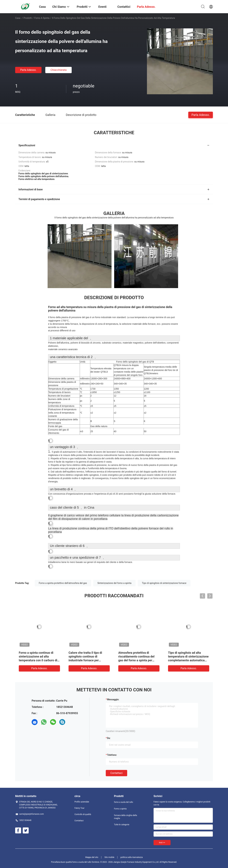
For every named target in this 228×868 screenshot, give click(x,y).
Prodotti (28, 18)
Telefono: (112, 755)
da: (109, 738)
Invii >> (162, 843)
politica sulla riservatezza (132, 857)
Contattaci (116, 773)
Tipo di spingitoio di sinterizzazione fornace (164, 583)
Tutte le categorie (122, 825)
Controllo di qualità (83, 814)
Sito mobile (109, 857)
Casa (18, 18)
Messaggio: (113, 699)
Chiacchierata (59, 70)
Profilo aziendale (82, 802)
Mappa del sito (92, 857)
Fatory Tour (79, 808)
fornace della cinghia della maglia (125, 817)
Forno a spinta (42, 18)
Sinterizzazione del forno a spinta (114, 583)
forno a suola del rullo (124, 802)
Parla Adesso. (28, 70)
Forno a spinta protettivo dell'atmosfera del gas (63, 583)
